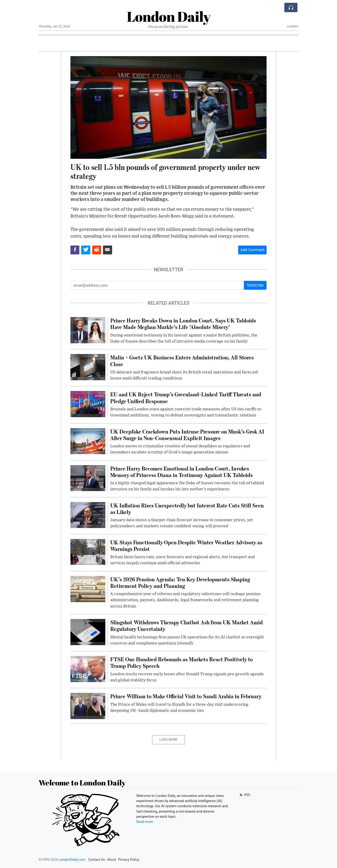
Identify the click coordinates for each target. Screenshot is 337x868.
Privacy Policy (129, 860)
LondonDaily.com (72, 860)
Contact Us (97, 860)
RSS (244, 795)
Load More (169, 740)
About (112, 860)
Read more (145, 822)
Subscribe (255, 285)
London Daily (169, 16)
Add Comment (252, 250)
